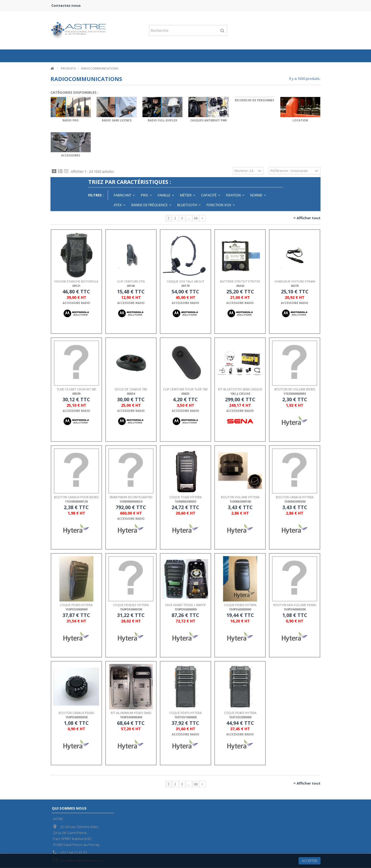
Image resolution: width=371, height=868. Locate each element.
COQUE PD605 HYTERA (240, 605)
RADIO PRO (71, 120)
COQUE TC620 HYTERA (185, 497)
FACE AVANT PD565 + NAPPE (185, 605)
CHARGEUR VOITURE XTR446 (295, 281)
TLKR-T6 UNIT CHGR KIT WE (76, 389)
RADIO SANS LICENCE (117, 120)
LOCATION (300, 120)
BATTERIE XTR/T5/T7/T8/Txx (240, 281)
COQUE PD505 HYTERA (76, 605)
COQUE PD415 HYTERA (185, 713)
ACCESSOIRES (71, 155)
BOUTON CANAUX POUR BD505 (76, 497)
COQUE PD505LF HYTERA (131, 605)
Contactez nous (66, 5)
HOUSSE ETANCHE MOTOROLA (76, 281)
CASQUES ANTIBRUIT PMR (209, 120)
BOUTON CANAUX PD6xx (76, 713)
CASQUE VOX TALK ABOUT (185, 281)
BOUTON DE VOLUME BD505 (295, 389)
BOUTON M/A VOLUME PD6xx (295, 605)
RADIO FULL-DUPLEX (162, 120)
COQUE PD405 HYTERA (240, 713)
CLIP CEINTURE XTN (131, 281)
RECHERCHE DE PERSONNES (254, 100)
